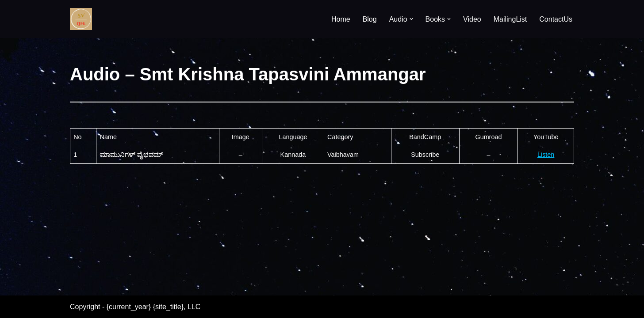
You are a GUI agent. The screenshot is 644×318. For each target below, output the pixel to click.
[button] (411, 19)
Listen (546, 155)
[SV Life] (81, 19)
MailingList (510, 19)
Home (341, 19)
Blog (370, 19)
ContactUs (556, 19)
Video (472, 19)
